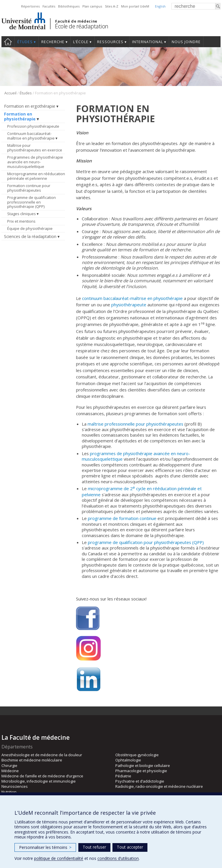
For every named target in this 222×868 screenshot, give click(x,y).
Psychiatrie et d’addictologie (140, 781)
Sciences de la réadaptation (30, 236)
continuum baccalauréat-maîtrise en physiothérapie (132, 298)
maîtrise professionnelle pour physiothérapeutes (135, 424)
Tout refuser (94, 847)
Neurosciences (15, 786)
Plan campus (92, 6)
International (148, 42)
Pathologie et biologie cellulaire (143, 766)
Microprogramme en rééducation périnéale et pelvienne (36, 176)
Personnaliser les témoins (45, 847)
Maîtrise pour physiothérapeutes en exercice (35, 148)
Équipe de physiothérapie (30, 228)
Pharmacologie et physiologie (141, 771)
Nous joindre (186, 42)
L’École (81, 42)
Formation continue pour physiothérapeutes (29, 188)
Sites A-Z (112, 6)
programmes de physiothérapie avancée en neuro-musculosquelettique (136, 456)
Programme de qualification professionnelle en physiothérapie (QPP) (32, 202)
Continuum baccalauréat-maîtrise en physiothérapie (31, 136)
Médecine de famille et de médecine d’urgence (42, 776)
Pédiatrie (123, 776)
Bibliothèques (69, 6)
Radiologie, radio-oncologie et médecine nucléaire (159, 786)
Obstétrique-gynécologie (137, 755)
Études (25, 42)
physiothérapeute (129, 305)
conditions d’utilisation (118, 858)
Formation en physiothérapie (20, 116)
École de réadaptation (82, 26)
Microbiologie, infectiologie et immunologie (39, 781)
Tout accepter (130, 847)
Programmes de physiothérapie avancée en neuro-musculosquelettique (35, 162)
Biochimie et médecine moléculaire (32, 760)
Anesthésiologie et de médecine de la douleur (42, 755)
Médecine (10, 771)
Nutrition (9, 792)
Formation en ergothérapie (30, 106)
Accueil (8, 42)
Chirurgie (9, 766)
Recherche (53, 42)
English (160, 6)
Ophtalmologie (128, 760)
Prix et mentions (21, 221)
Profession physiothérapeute (33, 126)
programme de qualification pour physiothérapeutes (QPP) (146, 542)
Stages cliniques (22, 214)
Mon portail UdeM (135, 6)
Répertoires (30, 6)
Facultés (49, 6)
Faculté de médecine (76, 21)
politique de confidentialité (59, 858)
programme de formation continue (122, 518)
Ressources (110, 42)
